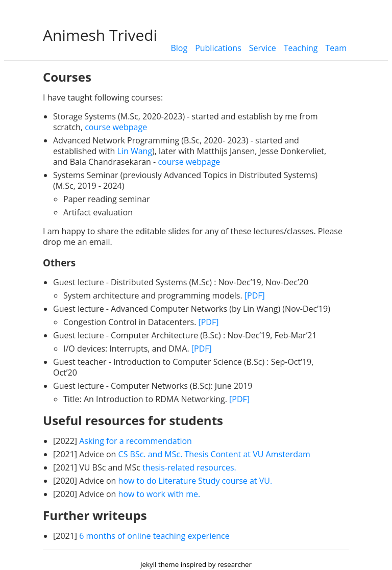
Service (263, 48)
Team (336, 48)
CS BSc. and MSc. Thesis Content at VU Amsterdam (214, 454)
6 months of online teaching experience (154, 536)
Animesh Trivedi (100, 35)
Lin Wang (135, 151)
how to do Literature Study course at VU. (195, 481)
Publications (218, 48)
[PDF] (255, 295)
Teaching (301, 48)
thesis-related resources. (189, 467)
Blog (179, 48)
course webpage (116, 127)
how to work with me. (160, 494)
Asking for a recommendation (136, 441)
